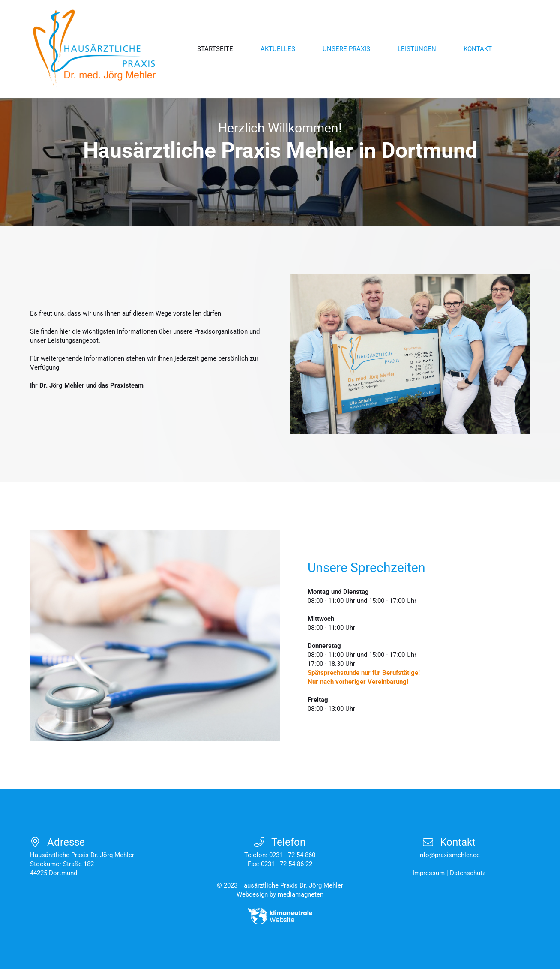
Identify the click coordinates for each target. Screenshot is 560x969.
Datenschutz (468, 873)
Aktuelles (278, 49)
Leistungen (417, 49)
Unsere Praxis (346, 49)
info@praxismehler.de (449, 855)
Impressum (429, 873)
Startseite (215, 49)
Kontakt (478, 49)
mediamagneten (301, 894)
